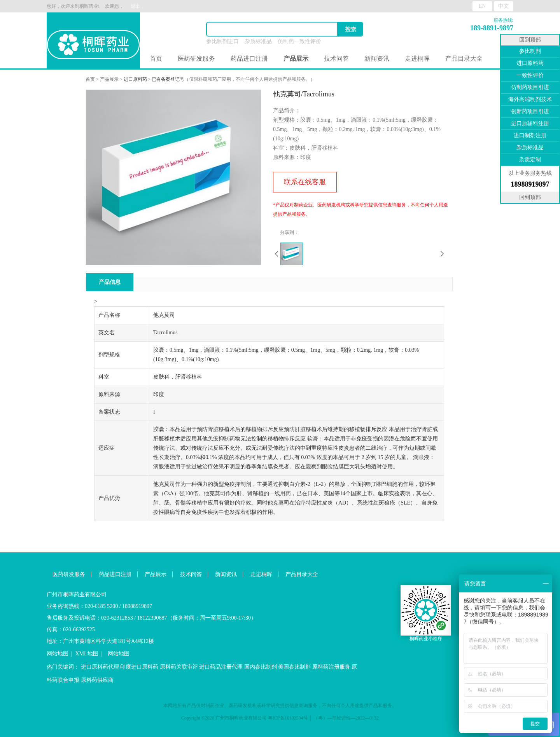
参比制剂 (530, 51)
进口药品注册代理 (221, 667)
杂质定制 (530, 160)
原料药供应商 (97, 680)
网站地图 (58, 654)
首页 (156, 59)
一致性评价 (530, 75)
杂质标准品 (258, 41)
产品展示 (109, 79)
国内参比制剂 (261, 667)
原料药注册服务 (331, 667)
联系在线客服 (305, 182)
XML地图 (87, 654)
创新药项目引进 (530, 111)
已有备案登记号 (168, 79)
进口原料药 (135, 79)
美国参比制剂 (294, 667)
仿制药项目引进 (530, 87)
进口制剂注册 (530, 135)
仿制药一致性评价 (299, 41)
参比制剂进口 (222, 41)
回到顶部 (530, 40)
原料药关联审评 (179, 667)
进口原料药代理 (100, 667)
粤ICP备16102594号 (288, 718)
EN (482, 6)
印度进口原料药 (139, 667)
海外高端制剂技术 (530, 99)
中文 (504, 6)
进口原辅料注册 (530, 123)
